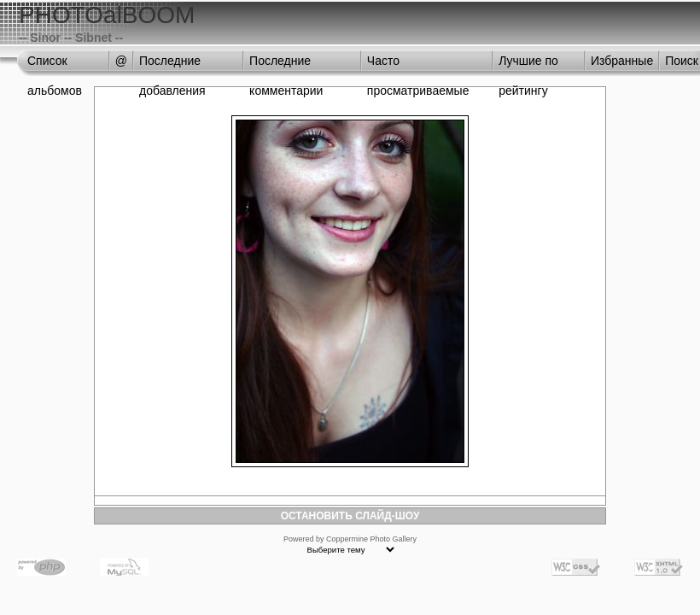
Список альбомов (55, 65)
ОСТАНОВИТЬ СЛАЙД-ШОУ (350, 516)
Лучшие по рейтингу (528, 65)
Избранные (622, 61)
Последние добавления (172, 65)
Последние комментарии (286, 65)
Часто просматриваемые (418, 65)
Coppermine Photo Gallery (371, 539)
